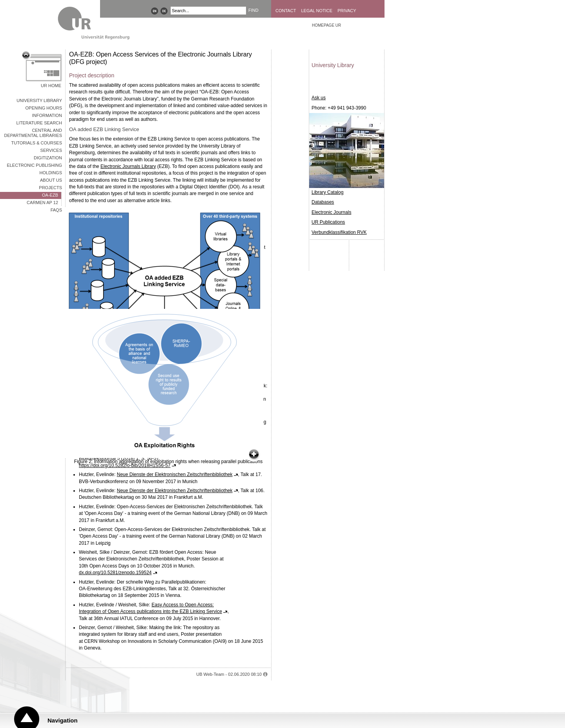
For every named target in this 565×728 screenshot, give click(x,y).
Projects (50, 188)
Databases (323, 202)
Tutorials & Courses (37, 143)
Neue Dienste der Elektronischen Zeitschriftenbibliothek (175, 474)
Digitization (48, 158)
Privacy (347, 11)
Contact (286, 11)
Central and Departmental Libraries (33, 133)
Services (51, 150)
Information (47, 115)
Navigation (63, 720)
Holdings (51, 173)
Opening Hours (44, 108)
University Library (39, 100)
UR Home (51, 86)
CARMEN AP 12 (42, 203)
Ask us (319, 98)
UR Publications (328, 222)
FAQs (56, 210)
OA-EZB (50, 195)
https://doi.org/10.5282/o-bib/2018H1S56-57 (125, 465)
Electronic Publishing (34, 165)
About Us (51, 180)
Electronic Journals (331, 212)
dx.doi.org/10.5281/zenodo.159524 (115, 573)
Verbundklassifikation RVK (339, 232)
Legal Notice (317, 11)
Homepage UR (326, 25)
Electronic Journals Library (128, 166)
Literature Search (39, 123)
